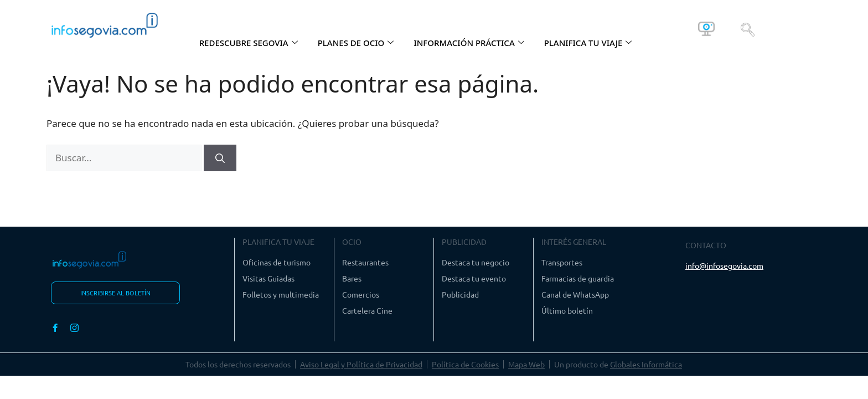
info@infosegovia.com (724, 265)
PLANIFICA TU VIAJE (588, 43)
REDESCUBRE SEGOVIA (249, 43)
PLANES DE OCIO (356, 43)
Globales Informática (646, 364)
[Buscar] (220, 158)
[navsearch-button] (748, 29)
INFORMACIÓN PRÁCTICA (469, 43)
